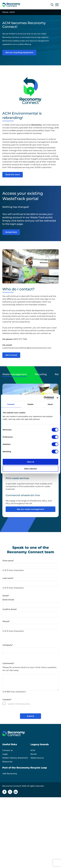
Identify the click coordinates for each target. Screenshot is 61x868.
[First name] (31, 566)
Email (6, 596)
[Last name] (31, 584)
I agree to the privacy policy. (19, 704)
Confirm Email (10, 609)
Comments (8, 663)
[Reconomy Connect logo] (11, 5)
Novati (34, 754)
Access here (11, 232)
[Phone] (31, 627)
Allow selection (30, 469)
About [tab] (50, 404)
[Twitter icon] (10, 792)
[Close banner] (57, 398)
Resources (7, 762)
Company (8, 645)
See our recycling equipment (19, 52)
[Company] (31, 650)
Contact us (8, 750)
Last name (8, 578)
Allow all (31, 462)
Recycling (41, 374)
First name (8, 561)
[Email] (31, 605)
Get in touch (11, 355)
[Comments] (31, 682)
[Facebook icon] (4, 792)
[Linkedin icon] (16, 792)
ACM (33, 750)
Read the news (13, 175)
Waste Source (37, 758)
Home (5, 12)
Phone (6, 621)
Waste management (15, 374)
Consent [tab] (11, 404)
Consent (7, 700)
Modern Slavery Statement (15, 758)
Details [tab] (30, 404)
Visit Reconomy (10, 774)
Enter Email (8, 600)
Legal (5, 754)
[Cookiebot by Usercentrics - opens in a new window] (44, 398)
